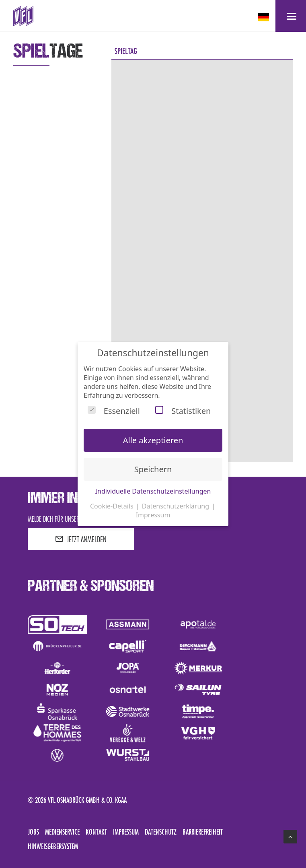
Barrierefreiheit (203, 832)
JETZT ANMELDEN (81, 539)
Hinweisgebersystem (53, 846)
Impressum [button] (153, 515)
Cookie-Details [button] (113, 506)
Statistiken (183, 411)
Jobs (33, 832)
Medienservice (62, 832)
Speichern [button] (153, 469)
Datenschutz (161, 832)
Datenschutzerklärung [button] (176, 506)
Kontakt (96, 832)
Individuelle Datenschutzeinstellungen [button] (153, 491)
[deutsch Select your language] (264, 17)
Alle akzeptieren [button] (153, 440)
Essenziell (114, 411)
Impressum (126, 832)
